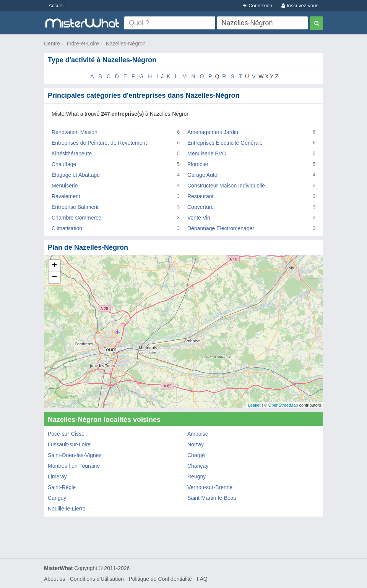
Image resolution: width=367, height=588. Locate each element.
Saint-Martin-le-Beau (212, 498)
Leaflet (254, 405)
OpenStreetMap (283, 405)
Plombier (198, 164)
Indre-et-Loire (83, 44)
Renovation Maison (75, 132)
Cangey (57, 498)
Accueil (57, 6)
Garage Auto (202, 175)
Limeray (57, 477)
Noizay (196, 444)
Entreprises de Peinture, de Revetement (99, 143)
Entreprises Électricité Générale (225, 143)
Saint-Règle (62, 487)
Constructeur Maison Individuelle (226, 186)
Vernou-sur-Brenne (210, 487)
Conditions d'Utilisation (97, 579)
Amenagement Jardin (213, 132)
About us (54, 579)
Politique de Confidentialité (160, 579)
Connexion (258, 6)
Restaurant (200, 196)
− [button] (54, 277)
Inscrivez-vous (300, 6)
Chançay (198, 466)
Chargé (196, 455)
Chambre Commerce (76, 218)
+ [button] (54, 266)
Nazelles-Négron (126, 44)
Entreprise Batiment (75, 207)
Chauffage (64, 164)
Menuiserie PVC (207, 153)
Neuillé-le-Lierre (67, 509)
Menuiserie (65, 186)
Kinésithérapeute (72, 153)
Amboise (198, 434)
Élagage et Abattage (76, 175)
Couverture (201, 207)
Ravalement (66, 196)
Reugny (196, 477)
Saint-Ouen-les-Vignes (75, 455)
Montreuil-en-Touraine (74, 466)
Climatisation (67, 228)
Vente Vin (199, 218)
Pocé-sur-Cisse (66, 434)
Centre (52, 44)
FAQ (202, 579)
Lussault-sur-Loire (69, 444)
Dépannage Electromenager (221, 228)
